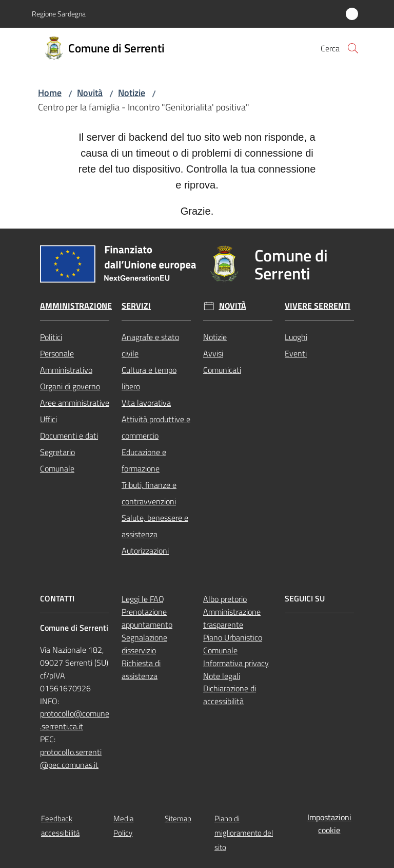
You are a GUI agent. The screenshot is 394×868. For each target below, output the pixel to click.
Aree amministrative (75, 403)
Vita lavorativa (146, 403)
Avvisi (213, 353)
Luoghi (296, 337)
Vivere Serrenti (318, 306)
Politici (51, 337)
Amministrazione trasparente (232, 618)
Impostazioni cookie (329, 824)
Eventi (296, 353)
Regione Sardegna (59, 14)
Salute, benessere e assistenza (155, 526)
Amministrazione (76, 306)
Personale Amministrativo (66, 362)
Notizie (132, 93)
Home (50, 93)
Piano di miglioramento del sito (244, 833)
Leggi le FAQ (143, 599)
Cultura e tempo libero (149, 378)
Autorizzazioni (145, 551)
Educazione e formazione (144, 460)
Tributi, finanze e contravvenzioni (149, 493)
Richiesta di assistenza (141, 669)
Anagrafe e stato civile (150, 345)
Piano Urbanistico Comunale (233, 644)
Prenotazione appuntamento (147, 618)
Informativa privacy (236, 663)
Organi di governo (70, 386)
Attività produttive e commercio (156, 427)
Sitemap (178, 818)
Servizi (136, 306)
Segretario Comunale (57, 460)
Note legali (222, 676)
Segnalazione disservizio (144, 644)
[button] (353, 48)
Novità (90, 93)
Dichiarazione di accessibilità (230, 695)
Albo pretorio (225, 599)
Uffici (48, 419)
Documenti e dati (69, 436)
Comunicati (222, 370)
